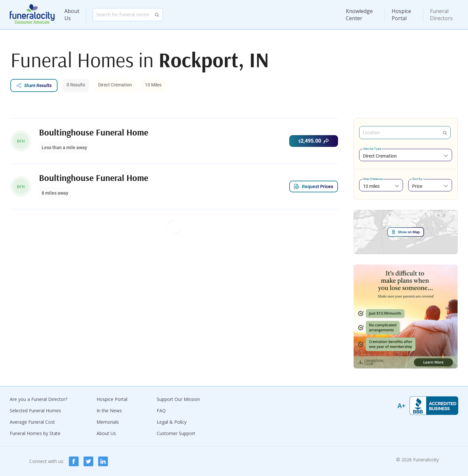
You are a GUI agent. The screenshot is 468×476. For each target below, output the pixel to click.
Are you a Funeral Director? (39, 399)
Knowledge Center (359, 15)
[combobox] (406, 156)
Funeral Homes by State (35, 433)
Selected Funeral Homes (35, 411)
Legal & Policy (172, 422)
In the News (109, 411)
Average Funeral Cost (32, 422)
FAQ (161, 411)
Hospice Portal (401, 15)
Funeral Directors (441, 15)
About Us (72, 15)
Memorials (108, 422)
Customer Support (176, 433)
